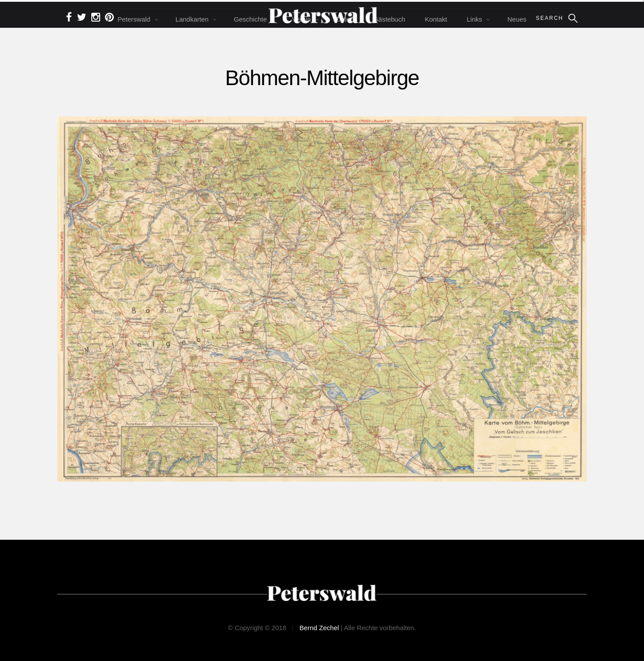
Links (474, 19)
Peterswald (134, 19)
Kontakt (436, 19)
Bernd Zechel (319, 628)
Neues (517, 19)
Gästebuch (389, 19)
